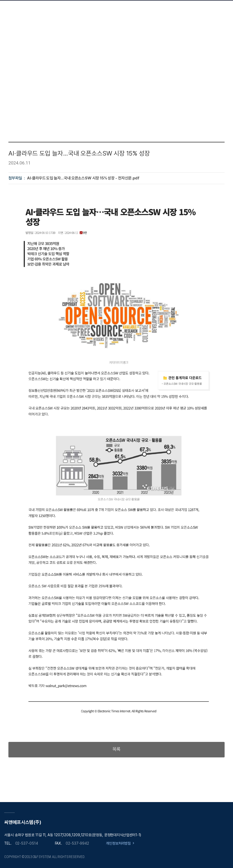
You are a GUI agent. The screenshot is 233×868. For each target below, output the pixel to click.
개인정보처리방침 (118, 843)
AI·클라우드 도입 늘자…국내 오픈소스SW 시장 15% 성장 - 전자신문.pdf (83, 178)
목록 (117, 749)
